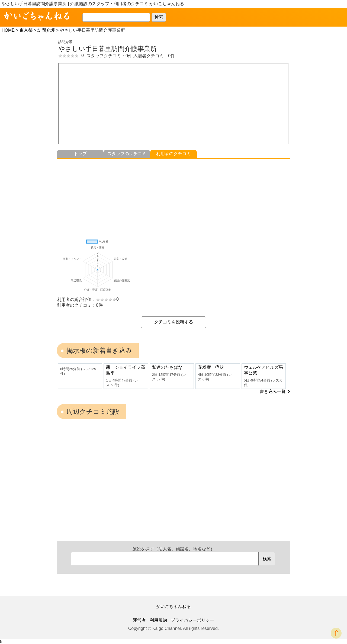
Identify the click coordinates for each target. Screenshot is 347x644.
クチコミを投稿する (173, 322)
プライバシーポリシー (192, 620)
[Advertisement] (173, 197)
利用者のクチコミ (173, 154)
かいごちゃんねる (173, 606)
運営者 (139, 620)
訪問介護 (46, 30)
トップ (80, 154)
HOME (8, 30)
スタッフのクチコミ (127, 154)
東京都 (26, 30)
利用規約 (158, 620)
